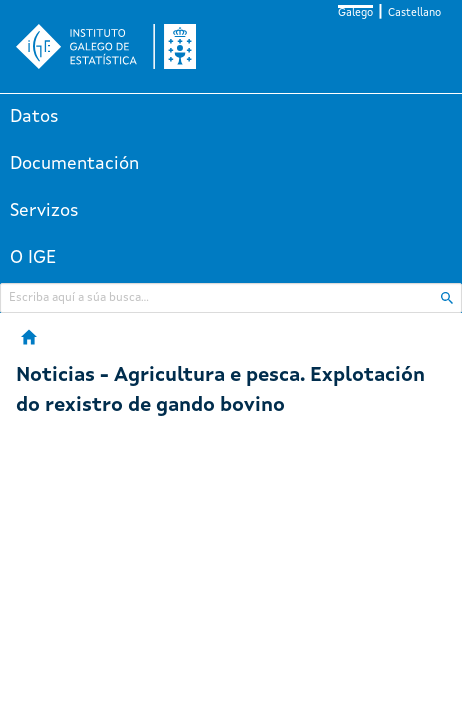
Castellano (414, 13)
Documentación (74, 164)
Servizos (44, 211)
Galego (355, 13)
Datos (34, 117)
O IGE (33, 258)
